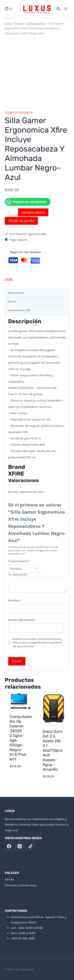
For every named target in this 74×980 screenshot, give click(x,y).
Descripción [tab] (16, 293)
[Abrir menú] (66, 9)
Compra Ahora (33, 212)
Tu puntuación (20, 561)
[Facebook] (9, 846)
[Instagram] (20, 846)
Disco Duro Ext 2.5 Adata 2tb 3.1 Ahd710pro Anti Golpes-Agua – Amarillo (53, 750)
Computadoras (19, 113)
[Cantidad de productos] (10, 212)
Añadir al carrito (21, 221)
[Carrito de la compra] (9, 9)
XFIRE (9, 279)
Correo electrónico (22, 620)
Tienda (9, 879)
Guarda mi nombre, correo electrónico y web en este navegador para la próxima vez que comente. (37, 643)
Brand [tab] (12, 302)
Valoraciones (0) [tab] (19, 310)
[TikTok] (31, 846)
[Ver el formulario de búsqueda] (56, 9)
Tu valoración (19, 574)
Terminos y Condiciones (21, 885)
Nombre (15, 600)
